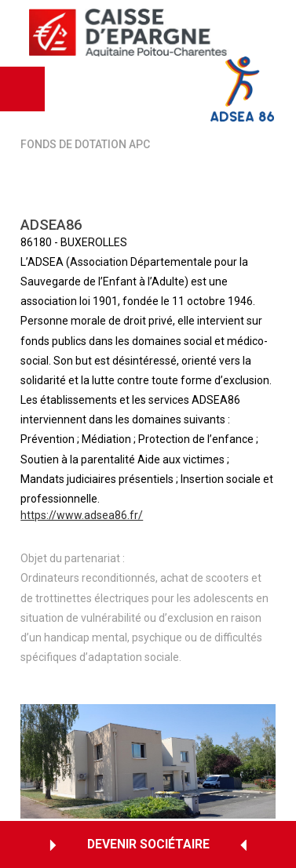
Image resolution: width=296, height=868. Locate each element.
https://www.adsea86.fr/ (82, 517)
